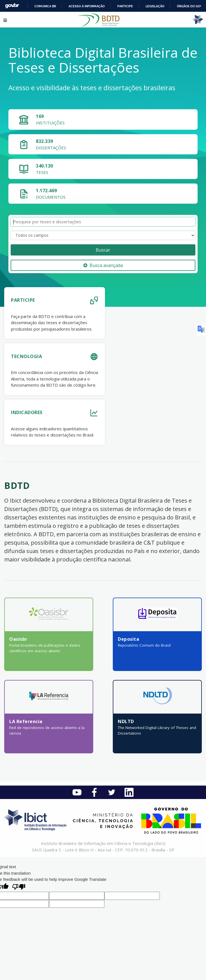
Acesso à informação (87, 6)
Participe (125, 6)
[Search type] (103, 235)
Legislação (155, 6)
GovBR (12, 6)
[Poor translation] (19, 887)
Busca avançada (103, 265)
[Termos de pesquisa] (103, 222)
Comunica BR (45, 6)
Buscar (103, 250)
